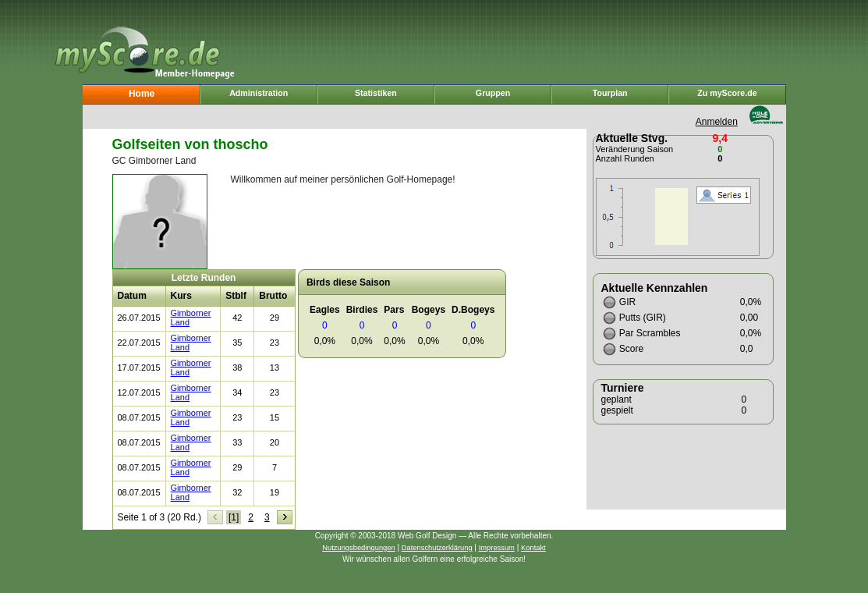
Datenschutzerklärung (437, 548)
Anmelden (717, 122)
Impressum (497, 548)
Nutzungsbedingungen (358, 548)
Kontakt (533, 548)
